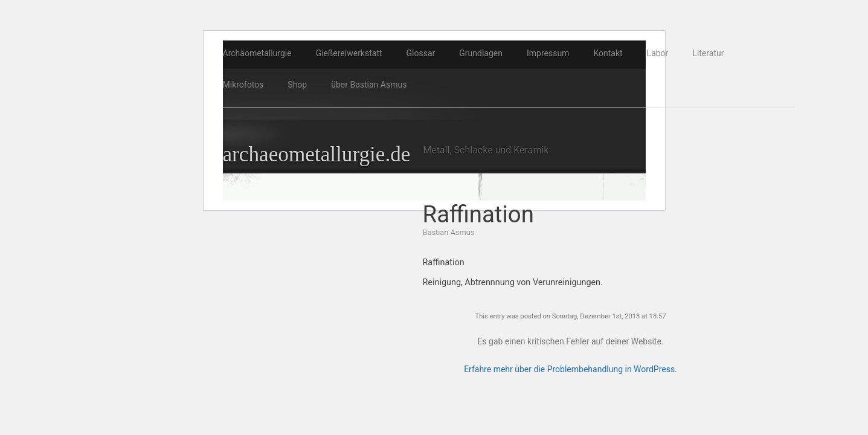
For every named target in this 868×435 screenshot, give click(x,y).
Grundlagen (481, 53)
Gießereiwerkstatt (349, 53)
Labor (658, 53)
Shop (297, 85)
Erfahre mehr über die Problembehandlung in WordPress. (571, 369)
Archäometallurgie (257, 53)
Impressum (548, 53)
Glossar (421, 53)
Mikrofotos (243, 85)
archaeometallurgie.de (317, 154)
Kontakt (608, 53)
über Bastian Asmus (369, 85)
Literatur (708, 53)
